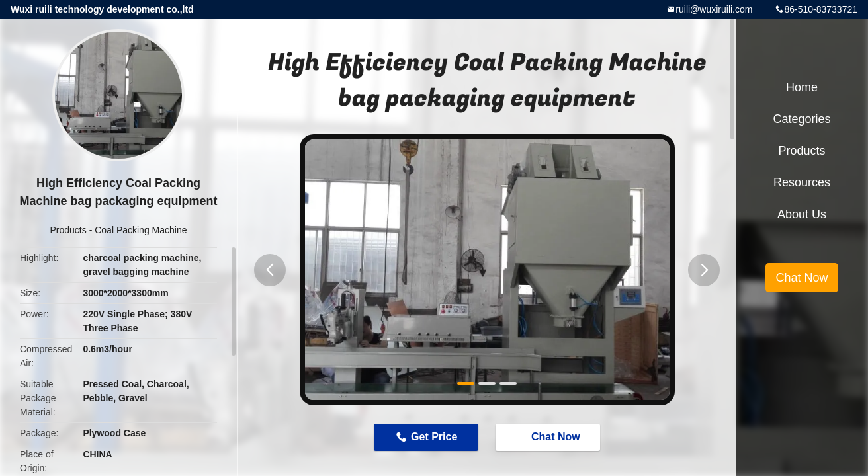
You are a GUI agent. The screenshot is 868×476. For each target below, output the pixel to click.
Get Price (434, 437)
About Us (802, 214)
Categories (802, 119)
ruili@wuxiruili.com (714, 9)
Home (802, 87)
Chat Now (549, 436)
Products (68, 230)
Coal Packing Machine (141, 230)
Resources (802, 182)
